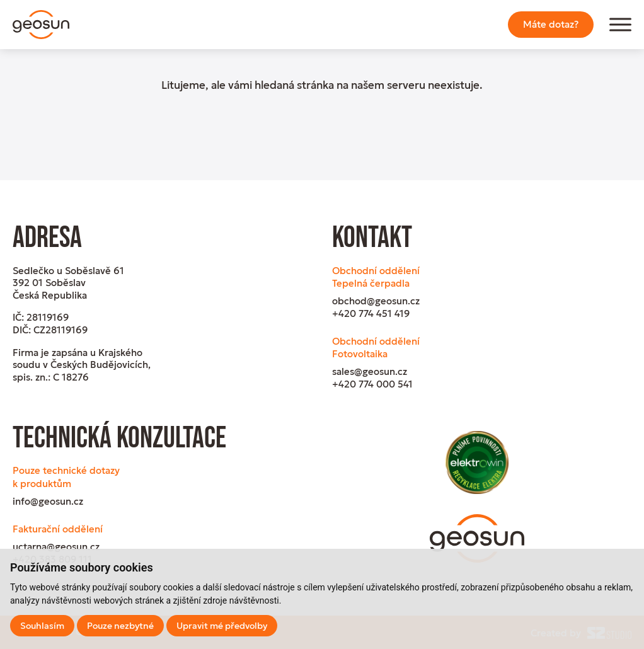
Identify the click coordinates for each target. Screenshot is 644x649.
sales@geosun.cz (370, 371)
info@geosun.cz (48, 501)
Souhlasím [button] (42, 626)
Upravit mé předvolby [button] (222, 626)
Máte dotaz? (551, 24)
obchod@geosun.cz (376, 301)
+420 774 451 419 (371, 313)
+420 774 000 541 (372, 384)
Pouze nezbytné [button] (120, 626)
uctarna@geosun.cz (56, 547)
